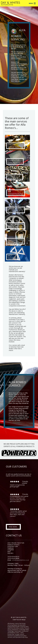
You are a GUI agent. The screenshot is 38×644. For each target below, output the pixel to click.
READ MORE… (13, 527)
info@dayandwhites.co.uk (21, 560)
